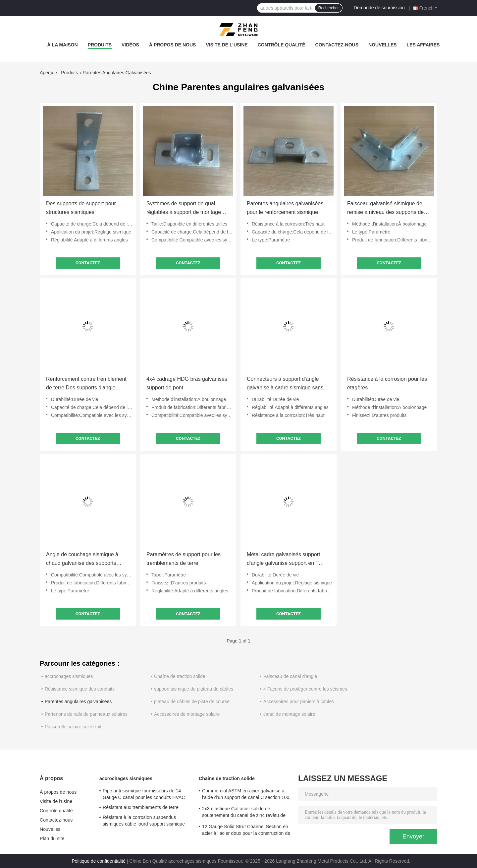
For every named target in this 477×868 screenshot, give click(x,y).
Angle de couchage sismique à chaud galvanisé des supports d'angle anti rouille (82, 560)
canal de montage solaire (289, 714)
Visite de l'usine (227, 45)
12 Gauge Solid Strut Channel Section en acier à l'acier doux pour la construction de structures (246, 831)
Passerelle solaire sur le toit (73, 727)
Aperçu (47, 73)
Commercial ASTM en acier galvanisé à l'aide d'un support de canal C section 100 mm (246, 795)
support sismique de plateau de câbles (194, 689)
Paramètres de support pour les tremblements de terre (184, 559)
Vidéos (130, 45)
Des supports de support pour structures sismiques (81, 208)
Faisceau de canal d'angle (290, 676)
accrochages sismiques (69, 676)
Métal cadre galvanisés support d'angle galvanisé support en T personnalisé (283, 560)
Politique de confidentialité (99, 861)
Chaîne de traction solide (180, 676)
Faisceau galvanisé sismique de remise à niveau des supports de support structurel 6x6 (385, 209)
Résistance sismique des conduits (80, 689)
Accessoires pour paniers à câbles (299, 701)
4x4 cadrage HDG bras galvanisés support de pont (187, 383)
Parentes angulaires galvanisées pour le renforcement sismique (285, 208)
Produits (100, 45)
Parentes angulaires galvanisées (78, 701)
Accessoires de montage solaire (187, 714)
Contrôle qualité (282, 45)
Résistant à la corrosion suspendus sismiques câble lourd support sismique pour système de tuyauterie (144, 822)
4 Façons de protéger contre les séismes (305, 689)
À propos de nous (173, 45)
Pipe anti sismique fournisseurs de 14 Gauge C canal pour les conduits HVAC (144, 794)
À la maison (63, 45)
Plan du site (52, 838)
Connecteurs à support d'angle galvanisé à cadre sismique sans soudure (285, 384)
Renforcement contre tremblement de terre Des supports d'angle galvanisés (86, 384)
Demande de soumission (379, 8)
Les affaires (423, 45)
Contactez (88, 263)
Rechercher (329, 8)
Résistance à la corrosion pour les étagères (387, 383)
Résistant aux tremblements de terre (141, 807)
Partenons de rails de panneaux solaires (86, 714)
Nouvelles (383, 45)
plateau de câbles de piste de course (192, 701)
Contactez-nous (337, 45)
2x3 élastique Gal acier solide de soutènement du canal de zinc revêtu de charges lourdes (244, 813)
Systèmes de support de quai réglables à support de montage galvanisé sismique (184, 209)
